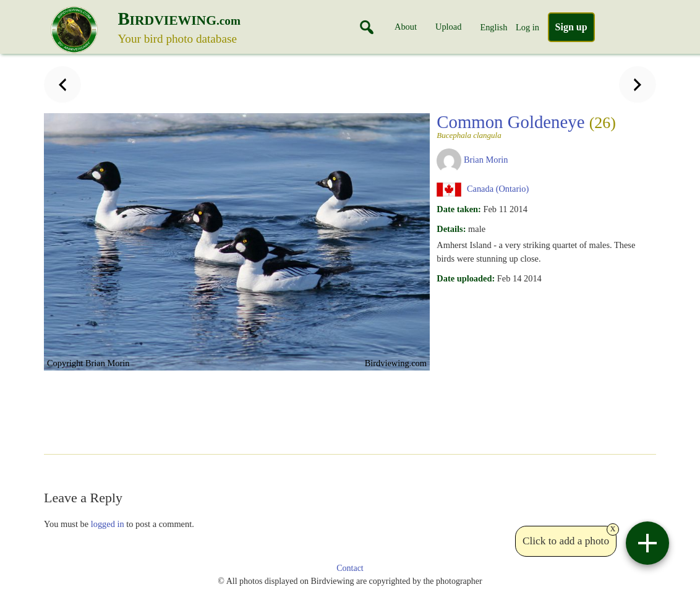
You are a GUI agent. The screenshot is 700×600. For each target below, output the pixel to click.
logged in (108, 524)
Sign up (571, 27)
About (406, 27)
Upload (448, 27)
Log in (527, 27)
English (493, 27)
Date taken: (459, 209)
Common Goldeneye (542, 126)
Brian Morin (486, 160)
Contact (350, 568)
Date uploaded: (466, 278)
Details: (451, 229)
